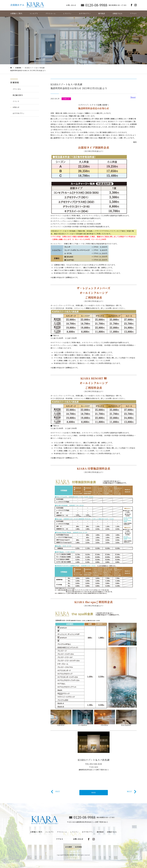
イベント (16, 101)
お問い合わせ (71, 5)
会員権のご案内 (16, 13)
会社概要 (69, 847)
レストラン (67, 13)
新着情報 (15, 82)
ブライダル (17, 89)
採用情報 (78, 847)
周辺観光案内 (18, 95)
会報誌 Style (117, 13)
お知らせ (16, 107)
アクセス (133, 13)
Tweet (133, 97)
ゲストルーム (51, 13)
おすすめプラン (85, 13)
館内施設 (102, 13)
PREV (56, 791)
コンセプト (34, 13)
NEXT (132, 791)
